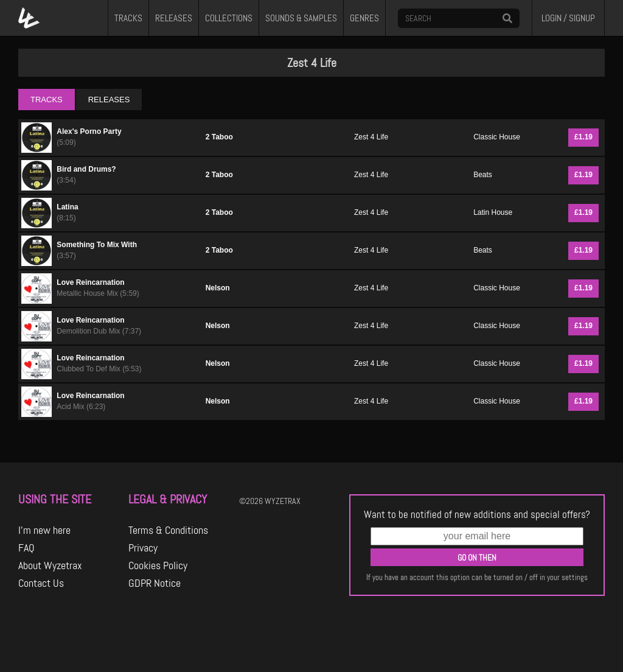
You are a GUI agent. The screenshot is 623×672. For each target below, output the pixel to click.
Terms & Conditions (168, 530)
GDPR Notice (155, 583)
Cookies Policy (158, 565)
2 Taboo (219, 137)
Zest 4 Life (371, 137)
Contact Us (41, 583)
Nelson (218, 288)
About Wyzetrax (50, 565)
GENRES (364, 18)
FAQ (26, 548)
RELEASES (174, 18)
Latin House (493, 212)
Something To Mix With (97, 245)
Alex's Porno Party (89, 131)
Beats (483, 175)
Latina (67, 207)
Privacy (143, 548)
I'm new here (44, 530)
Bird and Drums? (86, 169)
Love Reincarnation (90, 282)
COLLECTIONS (229, 18)
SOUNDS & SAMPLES (301, 18)
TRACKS (128, 18)
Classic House (497, 137)
